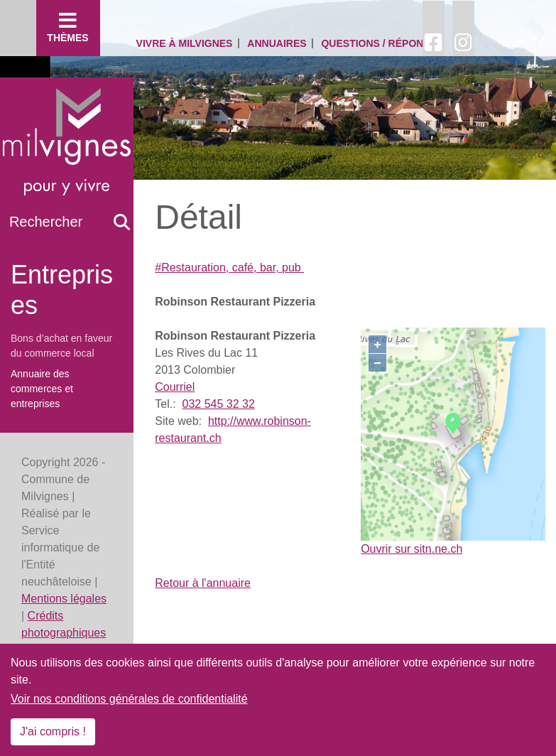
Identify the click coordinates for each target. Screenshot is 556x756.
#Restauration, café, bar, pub (229, 268)
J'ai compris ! (53, 731)
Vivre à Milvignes (185, 43)
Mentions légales (64, 599)
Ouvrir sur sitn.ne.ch (411, 549)
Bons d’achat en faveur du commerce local (61, 346)
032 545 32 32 (218, 404)
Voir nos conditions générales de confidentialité (129, 699)
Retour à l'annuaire (203, 583)
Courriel (175, 387)
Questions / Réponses (382, 43)
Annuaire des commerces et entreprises (42, 389)
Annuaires (277, 43)
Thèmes (68, 27)
